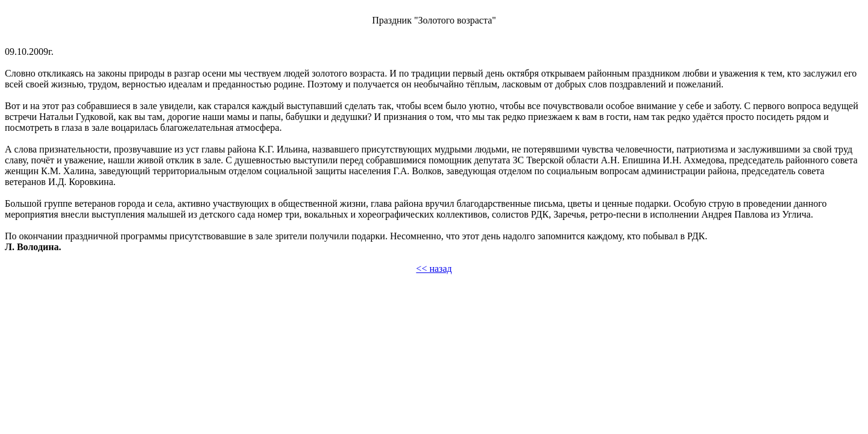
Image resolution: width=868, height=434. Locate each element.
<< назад (434, 269)
